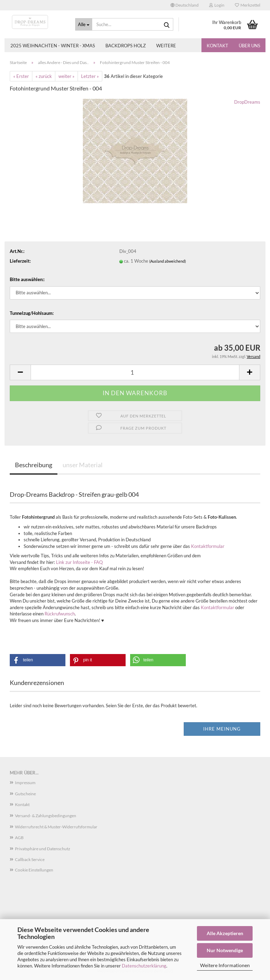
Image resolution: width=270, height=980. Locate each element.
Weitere (166, 46)
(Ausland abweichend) (168, 261)
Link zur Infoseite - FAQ (79, 562)
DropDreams (247, 102)
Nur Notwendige (225, 950)
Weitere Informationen (225, 965)
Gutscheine (25, 794)
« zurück (44, 76)
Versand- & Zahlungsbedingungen (46, 816)
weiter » (66, 76)
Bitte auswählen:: (27, 279)
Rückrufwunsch (60, 614)
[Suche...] (84, 24)
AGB (19, 838)
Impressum (25, 783)
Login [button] (217, 5)
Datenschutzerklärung (144, 966)
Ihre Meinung (222, 729)
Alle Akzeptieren (225, 933)
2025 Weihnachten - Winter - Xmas (53, 46)
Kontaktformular (208, 546)
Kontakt (217, 46)
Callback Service (30, 859)
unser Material (83, 465)
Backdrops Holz (126, 46)
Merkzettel (248, 5)
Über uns (249, 46)
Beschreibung (34, 465)
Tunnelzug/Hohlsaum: (32, 313)
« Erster (21, 76)
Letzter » (90, 76)
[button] (185, 5)
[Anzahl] (135, 372)
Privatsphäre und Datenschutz (43, 849)
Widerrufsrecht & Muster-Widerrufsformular (56, 827)
